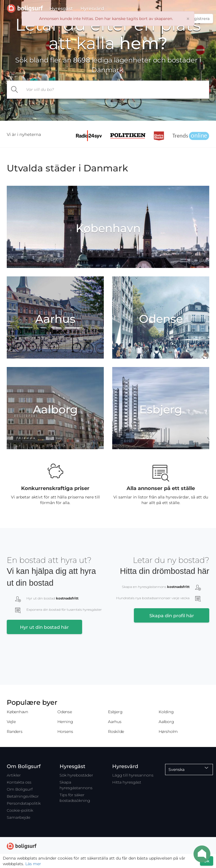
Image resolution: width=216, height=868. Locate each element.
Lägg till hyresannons (133, 775)
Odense (65, 712)
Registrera (199, 19)
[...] (116, 90)
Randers (14, 731)
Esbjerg (115, 712)
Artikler (14, 775)
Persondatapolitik (24, 803)
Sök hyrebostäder (76, 775)
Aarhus (115, 722)
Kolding (166, 712)
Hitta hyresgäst (127, 782)
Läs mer (33, 864)
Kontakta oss (19, 782)
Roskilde (116, 731)
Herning (65, 722)
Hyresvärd (92, 10)
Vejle (11, 722)
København (17, 712)
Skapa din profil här (172, 616)
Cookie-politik (20, 810)
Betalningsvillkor (23, 796)
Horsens (65, 731)
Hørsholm (168, 731)
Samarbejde (19, 817)
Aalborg (166, 722)
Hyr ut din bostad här (44, 627)
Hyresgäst (61, 10)
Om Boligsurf (20, 789)
